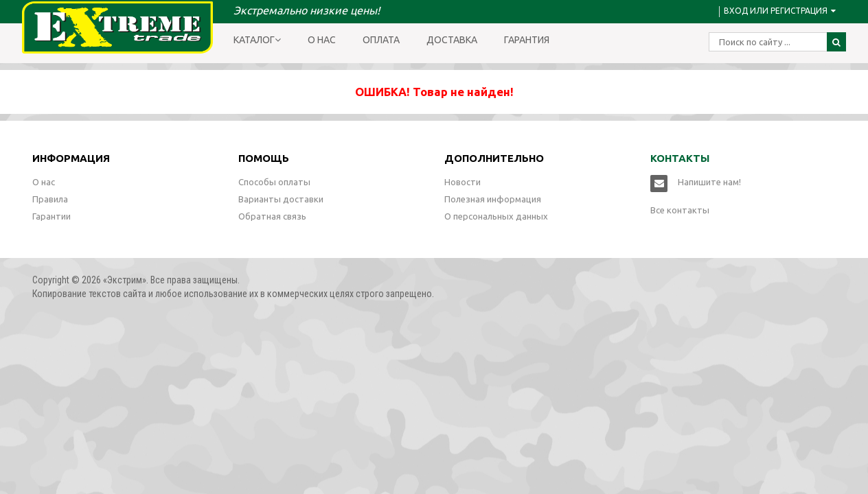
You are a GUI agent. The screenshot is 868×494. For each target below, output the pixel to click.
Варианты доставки (281, 199)
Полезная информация (493, 199)
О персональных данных (496, 216)
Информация (71, 158)
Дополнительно (494, 158)
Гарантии (52, 216)
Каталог (257, 40)
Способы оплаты (274, 182)
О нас (322, 40)
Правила (50, 199)
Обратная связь (272, 216)
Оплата (381, 40)
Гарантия (527, 40)
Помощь (264, 158)
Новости (462, 182)
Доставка (452, 40)
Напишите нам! (709, 182)
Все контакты (680, 210)
